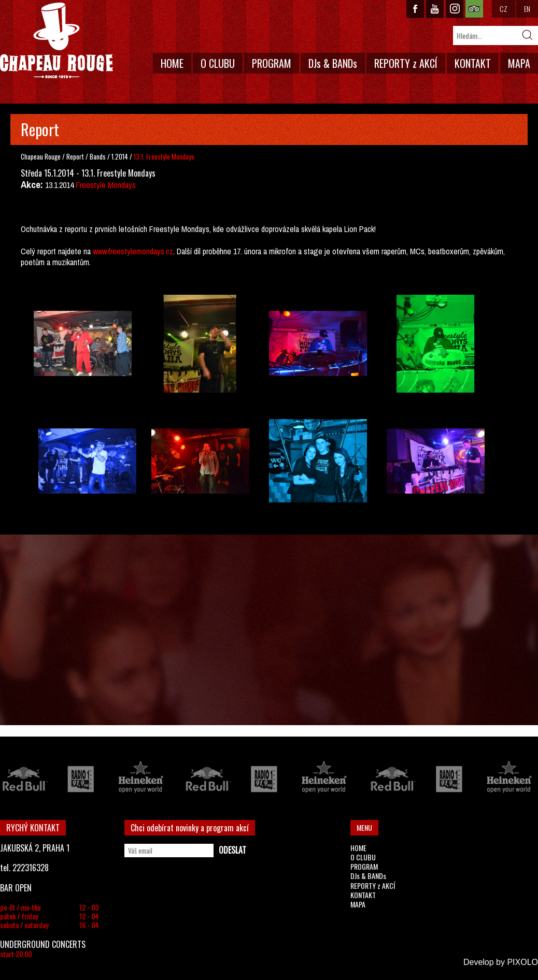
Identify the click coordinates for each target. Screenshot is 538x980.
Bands (98, 156)
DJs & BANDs (333, 63)
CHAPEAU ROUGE (56, 41)
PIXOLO (522, 962)
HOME (172, 63)
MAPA (519, 63)
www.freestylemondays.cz (133, 251)
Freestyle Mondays (106, 185)
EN (527, 9)
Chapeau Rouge (41, 156)
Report (75, 156)
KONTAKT (473, 63)
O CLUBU (218, 63)
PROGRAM (272, 63)
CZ (504, 9)
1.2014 (120, 156)
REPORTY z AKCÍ (406, 63)
